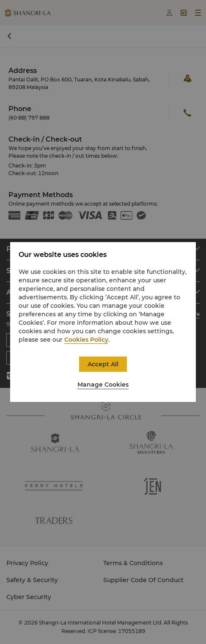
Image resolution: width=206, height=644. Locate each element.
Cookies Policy (86, 340)
